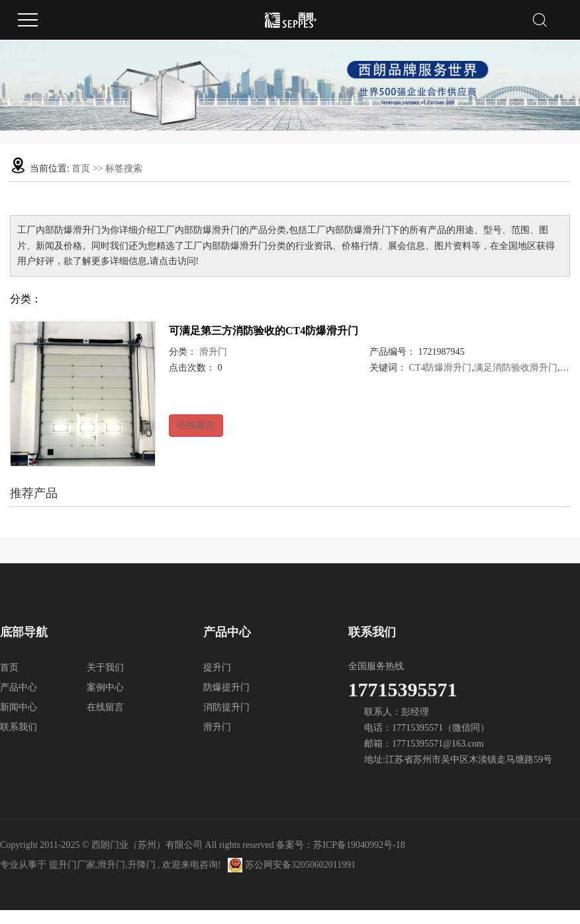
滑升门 (213, 352)
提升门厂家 (72, 865)
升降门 (142, 865)
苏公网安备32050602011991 (292, 865)
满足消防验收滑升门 (516, 368)
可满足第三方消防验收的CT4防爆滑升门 (264, 331)
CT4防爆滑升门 (441, 368)
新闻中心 (19, 707)
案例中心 (105, 687)
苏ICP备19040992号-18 (359, 845)
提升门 (217, 668)
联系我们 (19, 727)
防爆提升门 (226, 687)
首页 (81, 168)
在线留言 (196, 425)
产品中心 (19, 687)
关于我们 (105, 668)
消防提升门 (226, 707)
